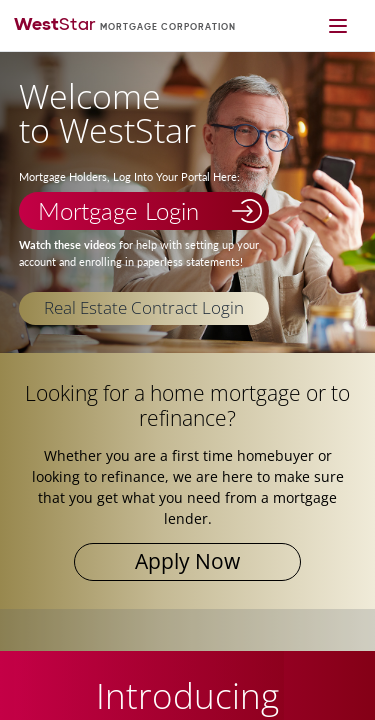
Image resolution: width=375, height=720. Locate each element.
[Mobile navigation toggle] (337, 25)
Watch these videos (67, 245)
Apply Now (187, 561)
